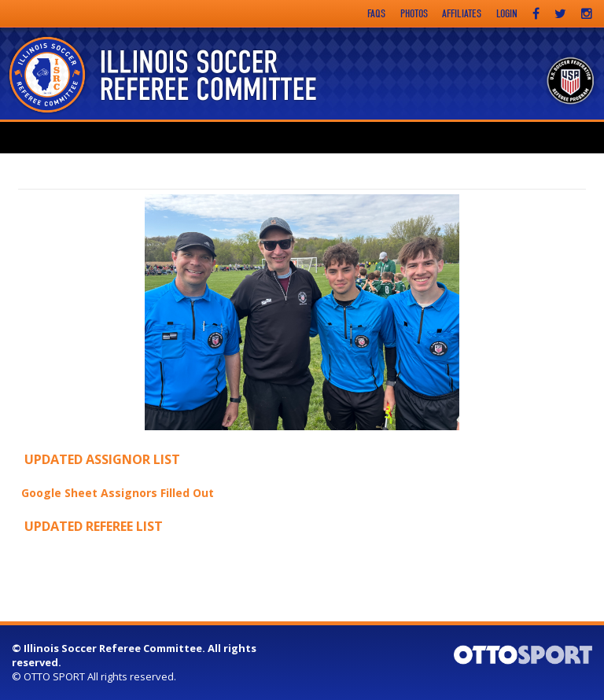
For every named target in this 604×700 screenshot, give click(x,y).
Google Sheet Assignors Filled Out (118, 493)
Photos (414, 14)
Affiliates (462, 14)
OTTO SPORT (54, 676)
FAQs (376, 14)
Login (507, 14)
